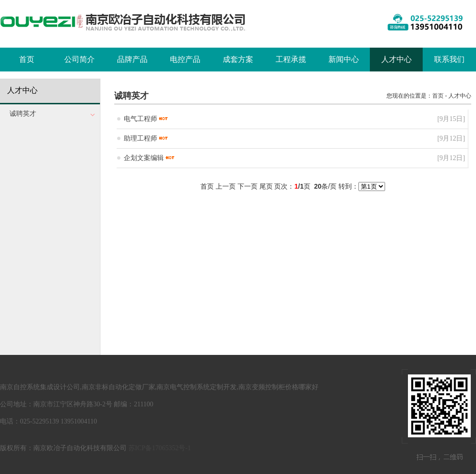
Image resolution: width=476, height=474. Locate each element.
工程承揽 (291, 59)
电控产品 (185, 59)
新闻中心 (344, 59)
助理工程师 (140, 138)
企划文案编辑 (144, 158)
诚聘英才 (23, 114)
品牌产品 (132, 59)
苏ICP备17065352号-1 (160, 448)
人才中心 (397, 59)
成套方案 (238, 59)
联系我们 (449, 59)
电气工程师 (140, 119)
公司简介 (79, 59)
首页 (27, 59)
